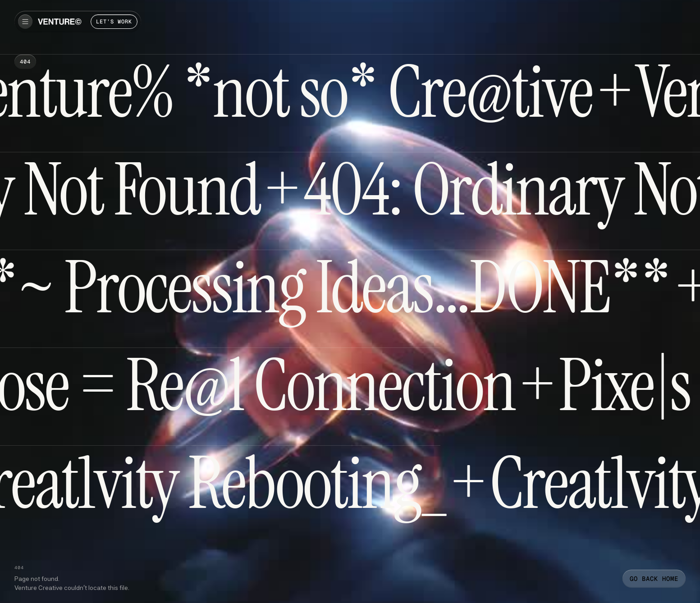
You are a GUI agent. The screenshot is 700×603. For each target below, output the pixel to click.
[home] (60, 22)
